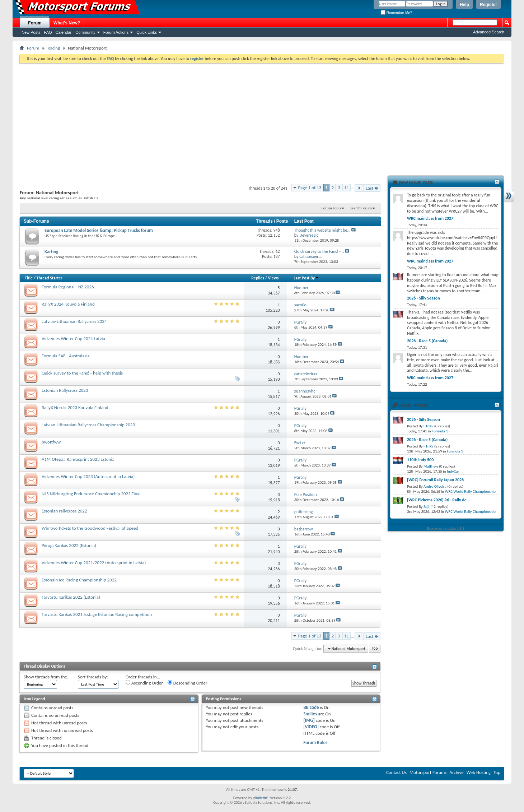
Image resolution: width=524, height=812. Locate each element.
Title (29, 278)
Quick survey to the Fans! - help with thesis (82, 373)
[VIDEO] (311, 727)
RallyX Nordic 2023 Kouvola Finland (75, 407)
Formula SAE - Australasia (66, 356)
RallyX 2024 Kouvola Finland (68, 304)
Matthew (431, 466)
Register (488, 5)
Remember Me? (396, 13)
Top (375, 649)
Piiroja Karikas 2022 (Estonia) (69, 545)
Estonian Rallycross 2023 (65, 390)
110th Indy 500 (420, 460)
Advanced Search (489, 32)
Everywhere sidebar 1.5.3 (446, 528)
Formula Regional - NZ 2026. (68, 287)
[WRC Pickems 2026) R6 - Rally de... (438, 500)
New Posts (31, 32)
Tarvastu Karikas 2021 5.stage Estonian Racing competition (97, 614)
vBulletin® (261, 798)
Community (85, 32)
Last (372, 188)
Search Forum (361, 208)
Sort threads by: (93, 677)
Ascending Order (144, 683)
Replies (258, 278)
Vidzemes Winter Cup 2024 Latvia (73, 338)
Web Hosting (479, 772)
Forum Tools (331, 208)
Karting (52, 252)
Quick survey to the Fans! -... (319, 251)
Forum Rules (315, 743)
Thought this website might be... (322, 230)
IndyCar (453, 471)
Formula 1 (440, 431)
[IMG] (309, 720)
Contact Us (396, 772)
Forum (35, 23)
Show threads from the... (47, 677)
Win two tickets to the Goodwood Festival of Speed (90, 528)
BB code (311, 707)
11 (347, 188)
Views (273, 278)
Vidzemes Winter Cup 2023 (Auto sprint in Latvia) (88, 476)
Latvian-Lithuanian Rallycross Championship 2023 (88, 425)
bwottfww (51, 442)
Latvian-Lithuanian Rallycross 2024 (74, 321)
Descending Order (188, 683)
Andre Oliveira (435, 486)
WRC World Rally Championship (471, 491)
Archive (456, 772)
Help (464, 5)
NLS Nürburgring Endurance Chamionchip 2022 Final (91, 494)
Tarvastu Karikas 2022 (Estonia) (71, 597)
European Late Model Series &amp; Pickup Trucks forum (99, 230)
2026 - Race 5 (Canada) (427, 341)
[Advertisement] (262, 117)
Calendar (64, 32)
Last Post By (306, 278)
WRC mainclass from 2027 (430, 218)
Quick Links (147, 32)
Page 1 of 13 (310, 188)
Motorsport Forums (428, 772)
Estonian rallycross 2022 (64, 511)
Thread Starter (50, 278)
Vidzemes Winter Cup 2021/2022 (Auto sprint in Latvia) (94, 563)
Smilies (310, 714)
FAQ (48, 32)
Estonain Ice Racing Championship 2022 (79, 580)
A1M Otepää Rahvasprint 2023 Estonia (78, 459)
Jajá (427, 507)
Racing (54, 48)
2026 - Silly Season (424, 298)
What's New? (67, 23)
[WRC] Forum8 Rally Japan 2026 (435, 480)
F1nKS (428, 426)
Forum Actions (116, 32)
